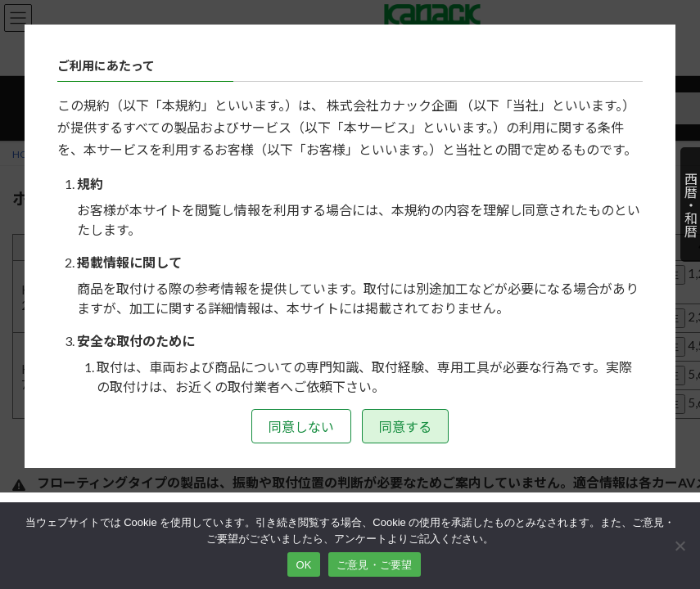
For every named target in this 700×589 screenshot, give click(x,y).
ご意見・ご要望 (375, 565)
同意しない (301, 427)
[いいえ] (680, 546)
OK (303, 565)
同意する (405, 427)
